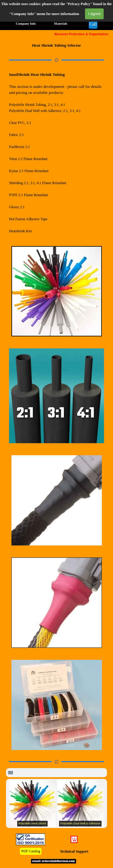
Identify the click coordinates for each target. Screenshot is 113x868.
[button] (93, 24)
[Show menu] (11, 773)
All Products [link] (25, 14)
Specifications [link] (88, 14)
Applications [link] (55, 14)
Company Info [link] (26, 24)
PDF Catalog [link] (31, 851)
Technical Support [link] (74, 851)
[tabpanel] (56, 45)
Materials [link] (61, 24)
